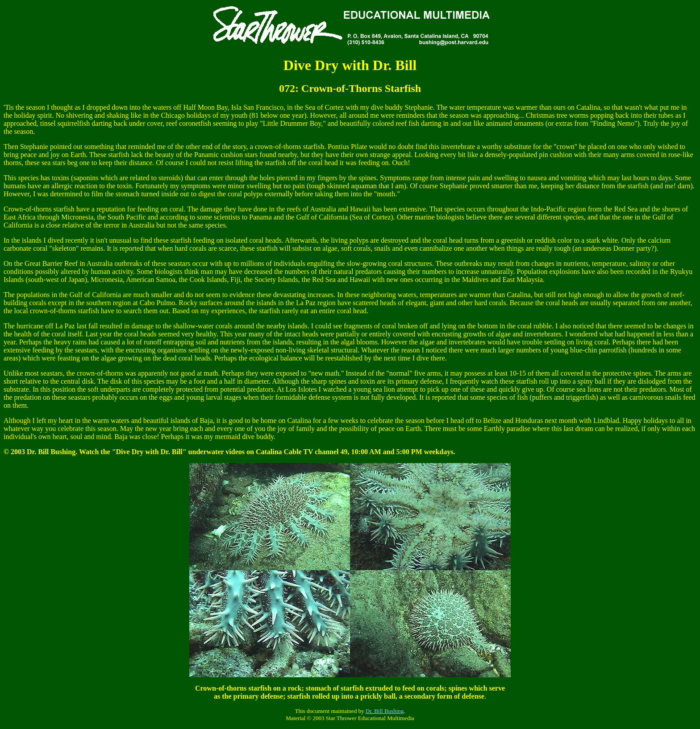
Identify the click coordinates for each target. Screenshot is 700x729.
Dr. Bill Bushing (385, 711)
